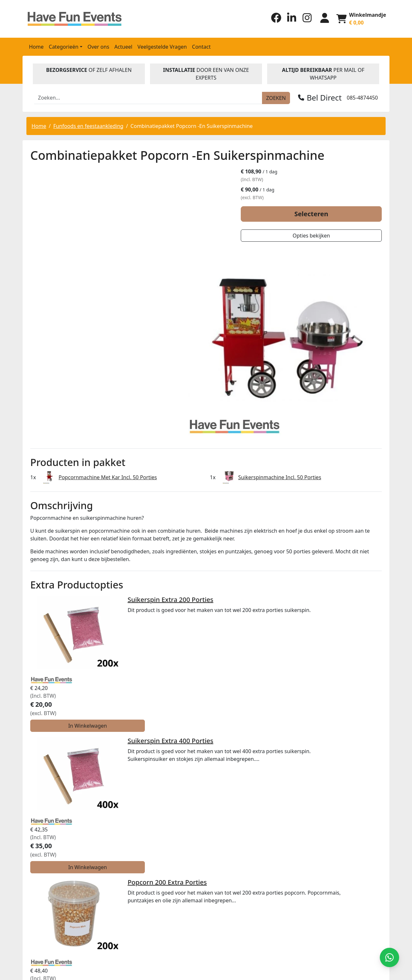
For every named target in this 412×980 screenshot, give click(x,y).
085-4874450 (362, 97)
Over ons (98, 46)
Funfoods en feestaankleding (88, 125)
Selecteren (326, 214)
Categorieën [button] (64, 46)
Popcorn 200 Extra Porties (131, 618)
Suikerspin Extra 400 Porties (134, 560)
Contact (201, 46)
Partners (221, 774)
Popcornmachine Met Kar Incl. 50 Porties (108, 380)
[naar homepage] (68, 19)
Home (36, 46)
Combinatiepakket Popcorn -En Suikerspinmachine (192, 125)
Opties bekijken (326, 236)
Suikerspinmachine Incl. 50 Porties (280, 380)
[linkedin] (289, 21)
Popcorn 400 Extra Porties (131, 675)
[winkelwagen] (361, 18)
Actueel (123, 46)
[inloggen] (323, 18)
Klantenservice (229, 815)
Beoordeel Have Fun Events (210, 865)
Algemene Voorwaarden (241, 802)
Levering (221, 787)
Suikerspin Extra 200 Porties (134, 503)
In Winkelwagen (341, 541)
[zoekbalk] (148, 97)
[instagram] (305, 21)
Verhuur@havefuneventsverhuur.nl (69, 830)
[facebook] (274, 21)
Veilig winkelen (229, 794)
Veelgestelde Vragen (162, 46)
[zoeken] (276, 97)
